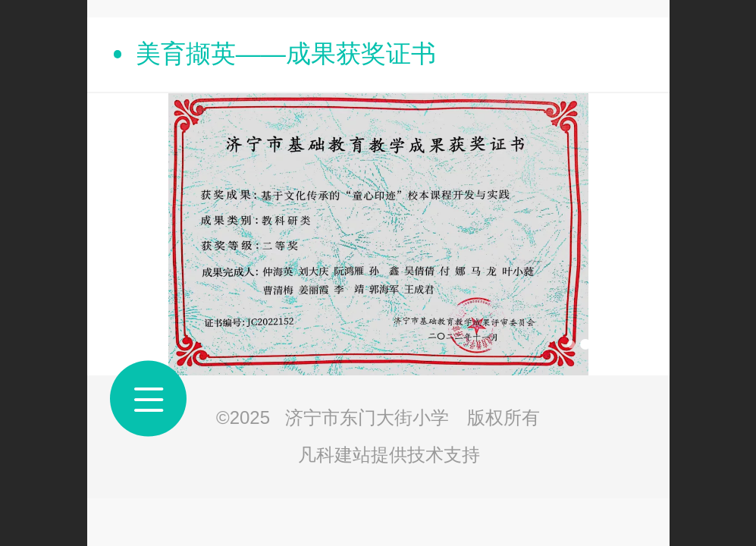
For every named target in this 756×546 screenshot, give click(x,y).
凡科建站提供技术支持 (378, 455)
